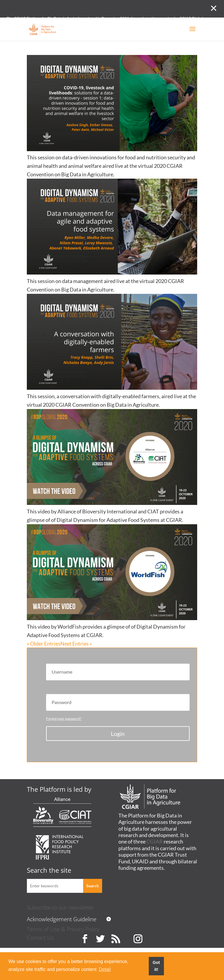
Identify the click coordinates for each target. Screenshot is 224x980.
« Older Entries (44, 643)
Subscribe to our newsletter (60, 907)
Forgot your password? (64, 718)
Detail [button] (105, 969)
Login (118, 734)
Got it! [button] (156, 966)
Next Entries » (76, 643)
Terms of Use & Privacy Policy (63, 929)
